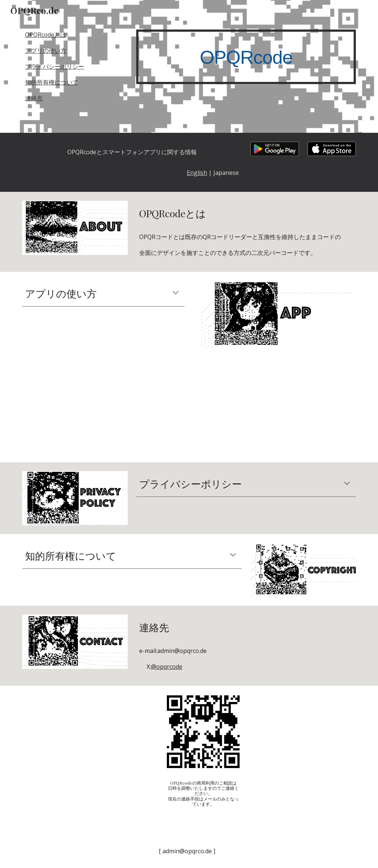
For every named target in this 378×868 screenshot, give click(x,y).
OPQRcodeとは (46, 35)
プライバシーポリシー (55, 66)
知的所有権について (52, 82)
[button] (176, 293)
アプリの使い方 (46, 51)
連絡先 (34, 98)
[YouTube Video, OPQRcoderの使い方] (203, 409)
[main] (246, 57)
